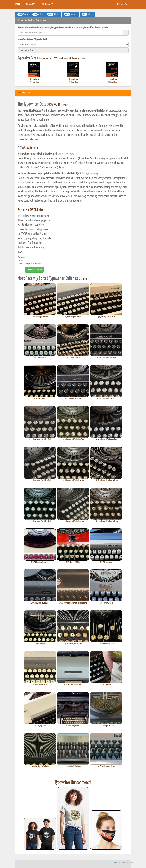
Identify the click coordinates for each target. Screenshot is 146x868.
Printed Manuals (46, 59)
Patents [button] (87, 14)
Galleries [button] (53, 14)
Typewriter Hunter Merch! (73, 783)
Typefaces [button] (71, 14)
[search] (73, 45)
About (31, 4)
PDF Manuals (59, 59)
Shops (83, 59)
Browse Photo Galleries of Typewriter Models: (33, 40)
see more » (84, 279)
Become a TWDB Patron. (32, 210)
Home (19, 93)
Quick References (72, 59)
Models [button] (37, 14)
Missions (47, 4)
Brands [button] (22, 14)
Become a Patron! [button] (34, 270)
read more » (32, 148)
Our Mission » (61, 105)
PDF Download (34, 82)
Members (122, 4)
